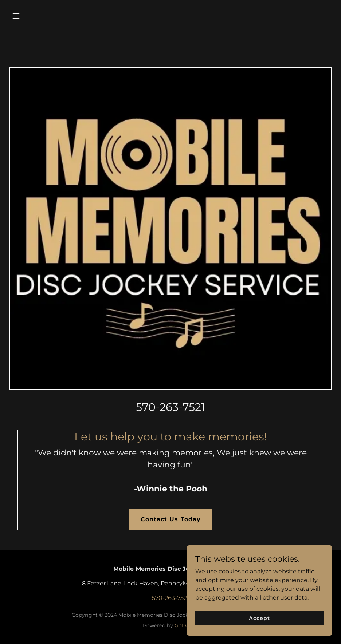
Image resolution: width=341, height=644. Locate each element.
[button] (46, 16)
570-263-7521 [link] (170, 407)
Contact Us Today (170, 519)
